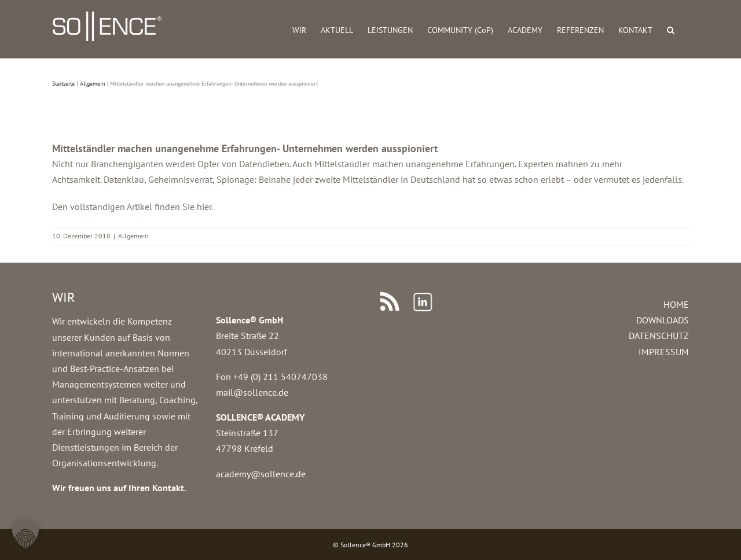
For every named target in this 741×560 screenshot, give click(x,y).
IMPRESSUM (664, 352)
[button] (671, 29)
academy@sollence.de (261, 474)
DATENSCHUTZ (659, 336)
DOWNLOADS (663, 320)
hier (204, 207)
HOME (676, 304)
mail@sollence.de (252, 392)
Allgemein (133, 236)
